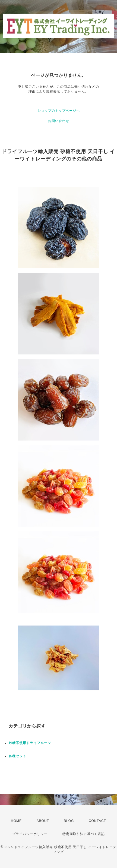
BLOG (69, 821)
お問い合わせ (59, 121)
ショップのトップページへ (59, 111)
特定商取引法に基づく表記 (84, 834)
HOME (16, 821)
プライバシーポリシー (30, 834)
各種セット (18, 756)
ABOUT (43, 821)
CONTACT (97, 821)
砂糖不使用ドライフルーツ (30, 743)
